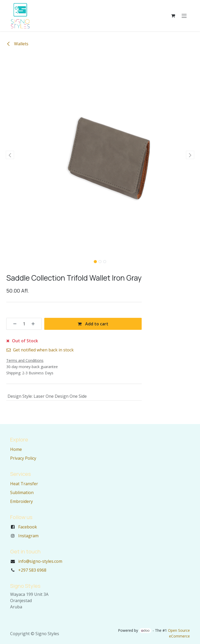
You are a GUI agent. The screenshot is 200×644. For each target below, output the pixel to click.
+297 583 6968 (32, 570)
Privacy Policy (23, 458)
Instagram (28, 536)
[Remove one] (13, 324)
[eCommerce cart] (173, 16)
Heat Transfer (24, 484)
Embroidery (21, 501)
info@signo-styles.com (40, 561)
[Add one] (35, 324)
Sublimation (22, 493)
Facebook (28, 527)
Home (16, 449)
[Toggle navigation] (184, 16)
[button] (10, 155)
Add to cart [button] (93, 324)
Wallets (17, 44)
